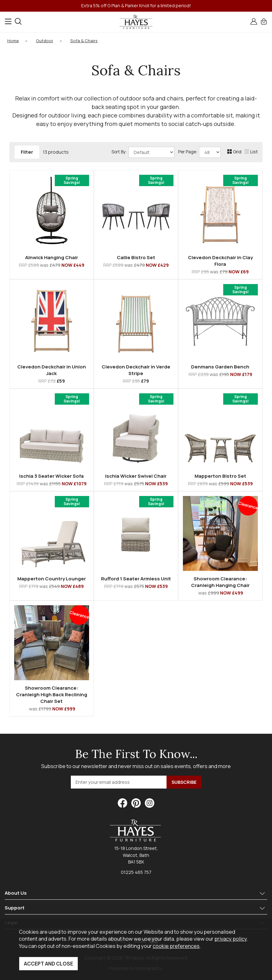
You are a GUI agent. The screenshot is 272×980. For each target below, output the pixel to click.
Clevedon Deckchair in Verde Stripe (136, 370)
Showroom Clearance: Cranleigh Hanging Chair (220, 582)
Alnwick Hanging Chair (52, 257)
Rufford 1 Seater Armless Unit (136, 579)
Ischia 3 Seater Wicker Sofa (51, 476)
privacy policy (231, 939)
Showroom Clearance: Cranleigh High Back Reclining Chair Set (52, 695)
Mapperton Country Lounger (52, 579)
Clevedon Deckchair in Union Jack (52, 370)
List (251, 152)
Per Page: (199, 152)
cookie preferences (176, 946)
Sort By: (143, 152)
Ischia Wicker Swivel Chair (136, 476)
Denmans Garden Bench (220, 367)
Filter (27, 152)
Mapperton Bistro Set (220, 476)
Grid (234, 152)
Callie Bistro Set (136, 257)
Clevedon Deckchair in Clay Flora (220, 261)
